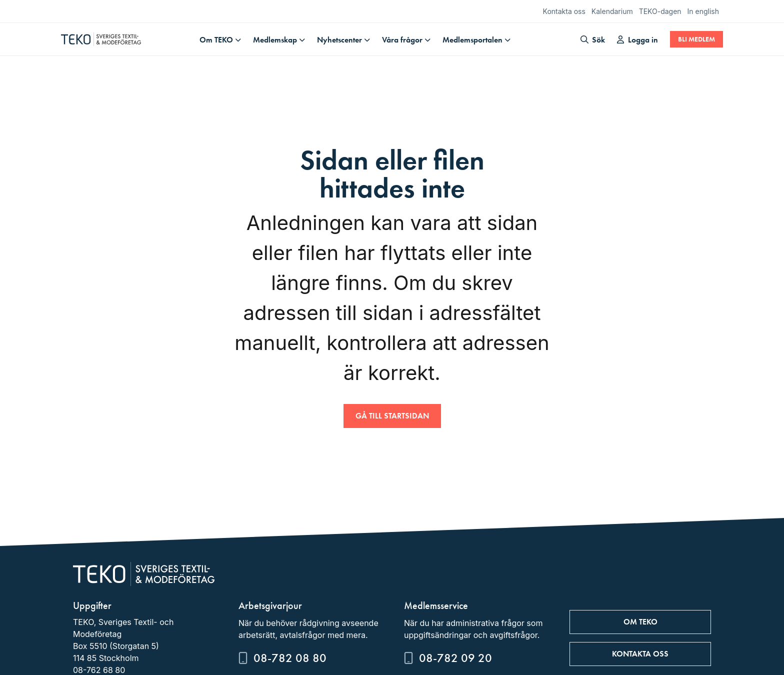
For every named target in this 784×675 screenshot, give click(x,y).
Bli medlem (696, 39)
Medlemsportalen (472, 40)
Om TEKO (216, 40)
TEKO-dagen (660, 11)
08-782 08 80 (290, 658)
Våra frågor (402, 40)
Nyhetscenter (339, 40)
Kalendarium (612, 11)
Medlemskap (275, 40)
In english (703, 11)
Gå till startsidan (392, 416)
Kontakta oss (564, 11)
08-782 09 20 (455, 658)
